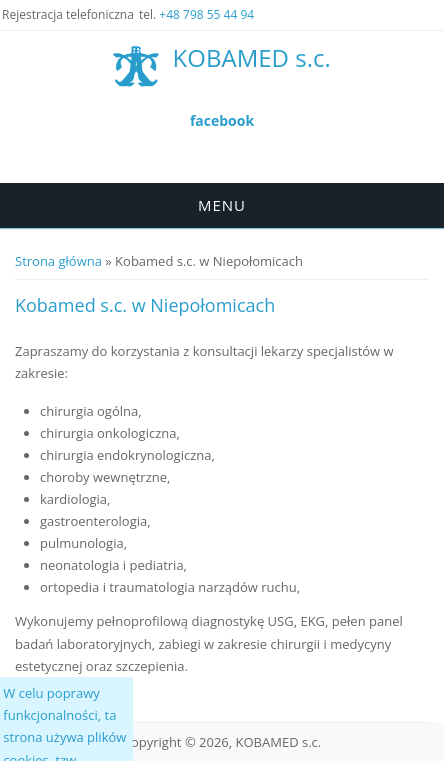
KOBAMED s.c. (252, 58)
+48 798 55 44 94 (206, 14)
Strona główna (58, 261)
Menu (222, 205)
